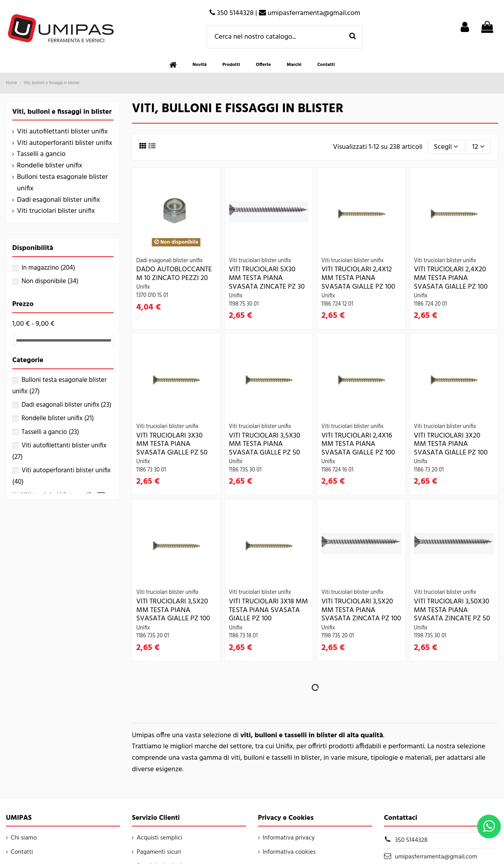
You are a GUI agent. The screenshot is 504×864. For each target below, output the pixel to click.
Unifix (143, 287)
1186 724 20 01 (431, 304)
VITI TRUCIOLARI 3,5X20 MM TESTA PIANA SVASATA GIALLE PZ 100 (173, 610)
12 (479, 147)
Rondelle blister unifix (50, 166)
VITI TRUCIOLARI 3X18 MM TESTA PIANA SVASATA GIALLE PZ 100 (269, 610)
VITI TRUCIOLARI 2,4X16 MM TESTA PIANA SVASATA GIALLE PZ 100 (358, 444)
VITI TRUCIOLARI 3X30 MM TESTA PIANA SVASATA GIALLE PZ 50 (172, 444)
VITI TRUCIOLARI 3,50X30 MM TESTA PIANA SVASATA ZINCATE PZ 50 (452, 610)
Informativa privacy (289, 838)
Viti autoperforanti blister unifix (65, 143)
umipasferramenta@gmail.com (436, 857)
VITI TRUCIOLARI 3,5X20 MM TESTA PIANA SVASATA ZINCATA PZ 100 (361, 610)
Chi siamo (24, 838)
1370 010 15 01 (152, 296)
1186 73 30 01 (151, 470)
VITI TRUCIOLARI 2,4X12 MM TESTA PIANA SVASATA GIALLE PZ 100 (358, 278)
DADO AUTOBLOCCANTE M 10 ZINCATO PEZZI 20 (174, 274)
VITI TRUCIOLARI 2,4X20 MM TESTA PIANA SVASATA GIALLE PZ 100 (451, 278)
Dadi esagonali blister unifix (58, 200)
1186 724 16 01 (337, 470)
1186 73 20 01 (429, 470)
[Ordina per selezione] (446, 147)
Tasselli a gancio (41, 154)
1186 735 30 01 (245, 470)
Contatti (22, 852)
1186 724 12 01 (337, 304)
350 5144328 (411, 840)
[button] (231, 65)
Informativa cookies (289, 852)
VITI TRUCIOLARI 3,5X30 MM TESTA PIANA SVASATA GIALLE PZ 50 (265, 444)
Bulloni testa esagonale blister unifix (62, 183)
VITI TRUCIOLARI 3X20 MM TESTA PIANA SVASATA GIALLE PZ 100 (451, 444)
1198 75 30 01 (244, 304)
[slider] (15, 340)
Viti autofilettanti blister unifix (62, 132)
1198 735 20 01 (338, 636)
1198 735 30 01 (430, 636)
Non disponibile (50, 281)
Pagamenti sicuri (159, 852)
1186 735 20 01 (153, 636)
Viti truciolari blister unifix (56, 211)
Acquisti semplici (159, 838)
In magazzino (48, 268)
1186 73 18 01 (243, 636)
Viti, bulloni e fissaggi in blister (62, 112)
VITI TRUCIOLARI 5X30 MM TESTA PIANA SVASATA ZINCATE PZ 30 (267, 278)
